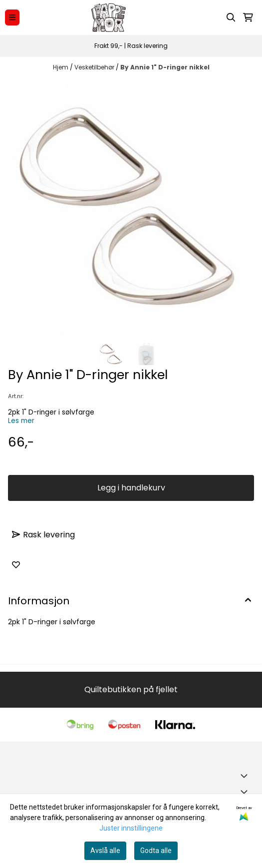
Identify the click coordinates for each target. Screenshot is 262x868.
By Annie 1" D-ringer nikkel (165, 67)
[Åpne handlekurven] (248, 17)
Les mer (21, 421)
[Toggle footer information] (246, 776)
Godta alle (156, 851)
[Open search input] (231, 17)
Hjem (61, 67)
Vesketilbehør (95, 67)
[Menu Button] (12, 17)
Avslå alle (105, 851)
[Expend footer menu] (246, 792)
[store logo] (108, 17)
